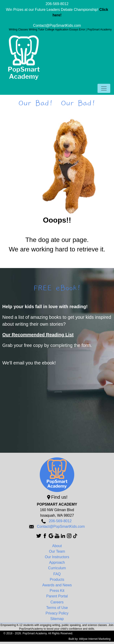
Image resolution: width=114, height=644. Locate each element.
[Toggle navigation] (104, 88)
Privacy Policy (57, 613)
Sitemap (57, 619)
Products (57, 580)
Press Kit (57, 591)
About (57, 546)
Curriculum (57, 568)
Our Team (57, 551)
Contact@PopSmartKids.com (57, 25)
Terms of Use (57, 608)
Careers (57, 602)
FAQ (57, 574)
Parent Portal (57, 596)
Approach (57, 562)
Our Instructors (57, 557)
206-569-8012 (57, 4)
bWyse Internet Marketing (95, 639)
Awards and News (57, 585)
